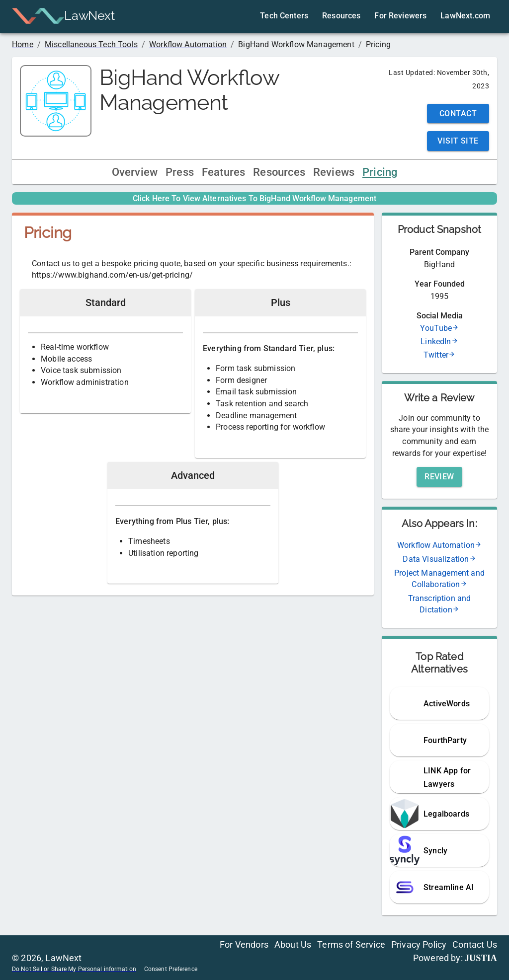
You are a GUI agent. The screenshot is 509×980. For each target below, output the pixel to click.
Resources (279, 172)
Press (180, 172)
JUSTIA (481, 958)
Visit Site (458, 141)
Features (223, 172)
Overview (135, 172)
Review (439, 477)
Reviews (334, 172)
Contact (458, 113)
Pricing (380, 172)
